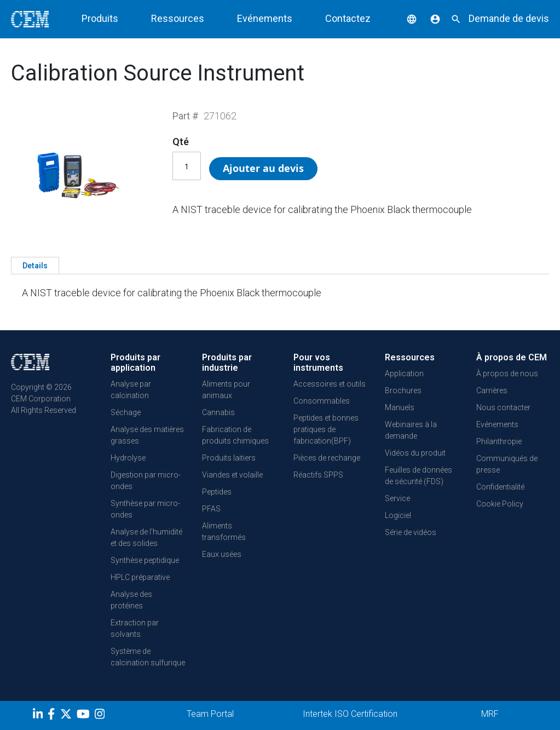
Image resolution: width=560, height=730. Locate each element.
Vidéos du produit (415, 453)
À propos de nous (507, 373)
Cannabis (218, 412)
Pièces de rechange (327, 458)
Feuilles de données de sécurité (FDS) (418, 476)
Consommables (322, 401)
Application (404, 373)
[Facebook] (54, 716)
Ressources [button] (178, 18)
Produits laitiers (229, 458)
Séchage (126, 412)
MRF (490, 714)
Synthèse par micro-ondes (145, 509)
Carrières (492, 390)
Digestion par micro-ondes (146, 481)
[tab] (35, 265)
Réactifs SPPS (318, 475)
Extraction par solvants (135, 628)
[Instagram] (101, 716)
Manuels (400, 407)
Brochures (403, 390)
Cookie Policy (500, 504)
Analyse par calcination (131, 390)
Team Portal (210, 714)
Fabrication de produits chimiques (235, 435)
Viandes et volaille (232, 475)
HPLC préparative (140, 577)
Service (397, 498)
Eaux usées (222, 554)
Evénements (265, 18)
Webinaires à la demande (411, 430)
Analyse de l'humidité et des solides (146, 538)
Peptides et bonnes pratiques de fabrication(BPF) (326, 429)
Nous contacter (503, 407)
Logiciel (398, 515)
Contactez (348, 18)
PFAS (211, 509)
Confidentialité (500, 487)
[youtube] (85, 716)
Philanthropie (499, 441)
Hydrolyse (128, 458)
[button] (403, 18)
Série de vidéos (411, 532)
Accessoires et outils (330, 384)
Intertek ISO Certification (350, 714)
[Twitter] (67, 716)
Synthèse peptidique (145, 560)
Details (35, 266)
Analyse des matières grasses (147, 435)
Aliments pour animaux (226, 390)
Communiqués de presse (507, 464)
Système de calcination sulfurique (148, 657)
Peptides (217, 492)
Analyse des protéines (131, 600)
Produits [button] (100, 18)
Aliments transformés (224, 531)
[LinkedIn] (39, 716)
